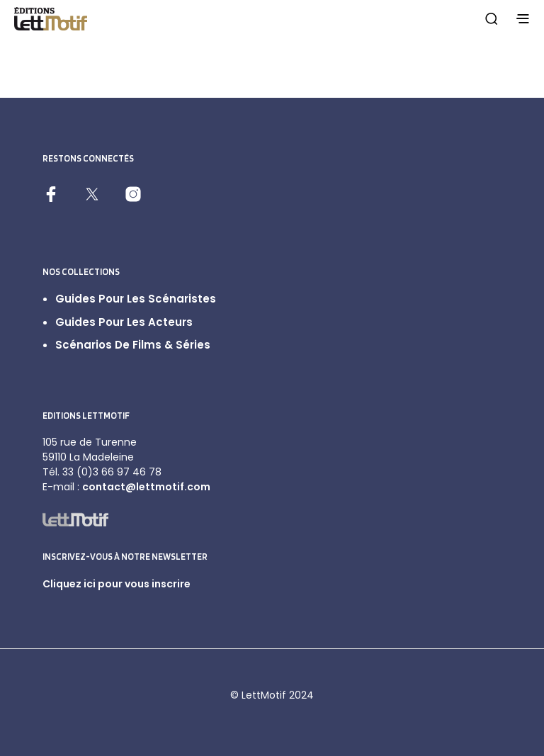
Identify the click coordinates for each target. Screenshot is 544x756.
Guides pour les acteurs (124, 322)
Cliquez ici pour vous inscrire (117, 584)
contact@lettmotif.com (146, 487)
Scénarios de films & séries (133, 345)
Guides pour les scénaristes (136, 299)
